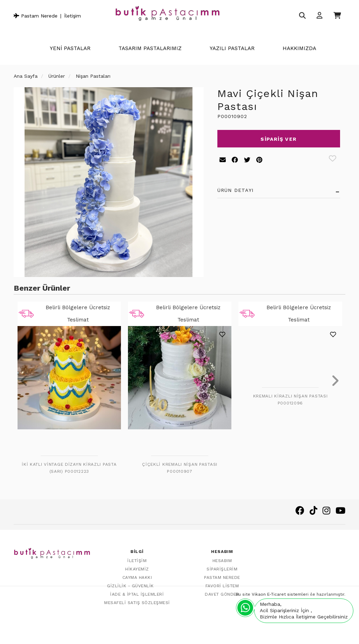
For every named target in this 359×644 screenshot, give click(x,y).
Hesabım (222, 560)
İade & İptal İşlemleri (137, 594)
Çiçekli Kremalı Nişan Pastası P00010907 (180, 468)
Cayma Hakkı (137, 577)
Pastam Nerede (36, 16)
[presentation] (24, 381)
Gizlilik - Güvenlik (130, 585)
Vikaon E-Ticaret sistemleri (280, 632)
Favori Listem (222, 585)
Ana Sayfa (26, 76)
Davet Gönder (222, 594)
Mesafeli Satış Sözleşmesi (137, 602)
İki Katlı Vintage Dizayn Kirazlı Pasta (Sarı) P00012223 (69, 468)
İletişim (73, 16)
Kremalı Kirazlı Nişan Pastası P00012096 (290, 400)
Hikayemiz (137, 568)
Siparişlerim (222, 568)
